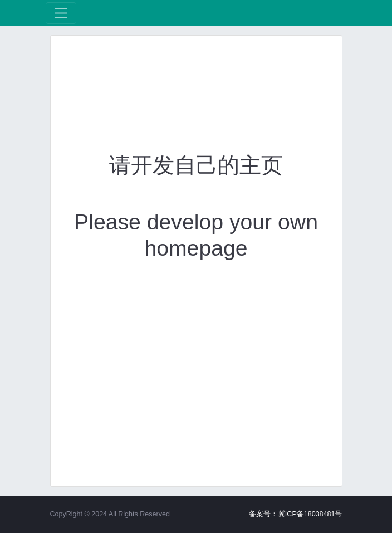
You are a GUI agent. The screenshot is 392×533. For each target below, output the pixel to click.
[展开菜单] (61, 13)
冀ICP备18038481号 (310, 514)
